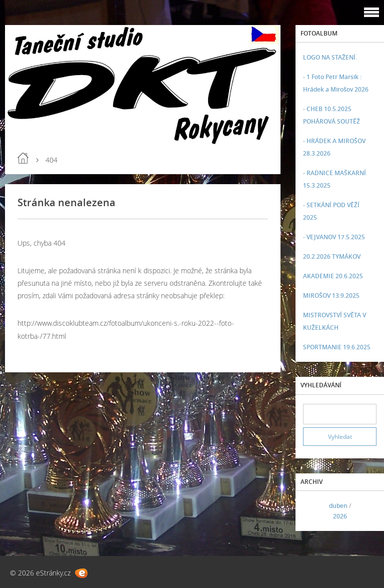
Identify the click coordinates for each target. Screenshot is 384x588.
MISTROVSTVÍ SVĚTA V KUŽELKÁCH (334, 321)
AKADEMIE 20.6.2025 (333, 276)
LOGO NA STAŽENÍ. (330, 57)
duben (338, 506)
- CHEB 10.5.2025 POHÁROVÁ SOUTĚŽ (331, 115)
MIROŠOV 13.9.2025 (331, 296)
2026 (340, 516)
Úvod (23, 158)
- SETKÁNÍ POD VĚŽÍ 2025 (331, 211)
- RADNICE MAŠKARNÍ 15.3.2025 (334, 179)
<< (314, 511)
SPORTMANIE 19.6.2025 (337, 347)
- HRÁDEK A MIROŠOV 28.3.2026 (334, 147)
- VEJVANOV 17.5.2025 (334, 237)
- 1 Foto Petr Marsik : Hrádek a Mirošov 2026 (336, 83)
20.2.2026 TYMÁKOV (332, 256)
